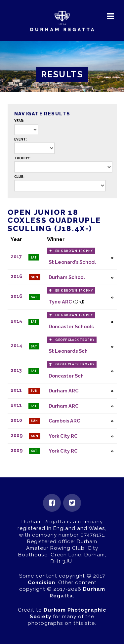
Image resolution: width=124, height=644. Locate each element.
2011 (16, 390)
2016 (17, 277)
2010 (16, 420)
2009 (17, 435)
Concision (41, 583)
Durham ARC (63, 391)
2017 (16, 257)
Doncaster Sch (66, 376)
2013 (16, 370)
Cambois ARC (64, 421)
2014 (16, 346)
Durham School (67, 277)
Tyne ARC (60, 302)
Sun (35, 277)
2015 (16, 321)
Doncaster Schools (71, 326)
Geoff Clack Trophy (75, 340)
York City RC (63, 436)
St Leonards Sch (68, 351)
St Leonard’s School (72, 262)
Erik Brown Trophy (74, 251)
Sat (34, 258)
